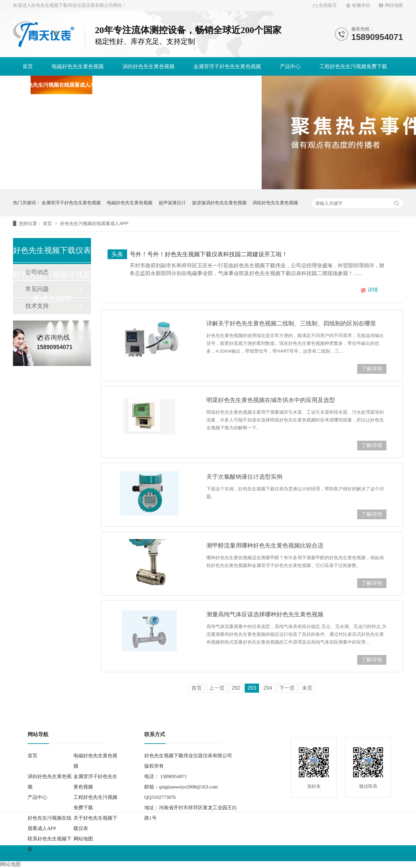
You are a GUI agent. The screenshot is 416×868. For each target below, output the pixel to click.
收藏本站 (361, 5)
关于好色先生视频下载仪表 (150, 85)
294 (268, 688)
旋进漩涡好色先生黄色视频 (219, 203)
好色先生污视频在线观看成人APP (61, 85)
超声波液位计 (172, 203)
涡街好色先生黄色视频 (149, 66)
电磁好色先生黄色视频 (78, 66)
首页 (28, 66)
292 (236, 688)
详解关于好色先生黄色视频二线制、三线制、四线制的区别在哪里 (291, 323)
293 (252, 688)
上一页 (217, 688)
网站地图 (394, 5)
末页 (307, 688)
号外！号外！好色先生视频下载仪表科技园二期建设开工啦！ (209, 254)
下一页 (287, 688)
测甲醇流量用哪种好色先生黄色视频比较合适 (265, 546)
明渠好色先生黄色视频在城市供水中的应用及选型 (271, 400)
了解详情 (372, 369)
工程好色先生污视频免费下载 (353, 66)
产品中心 (290, 66)
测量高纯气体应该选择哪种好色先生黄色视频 (265, 614)
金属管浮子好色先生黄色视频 (227, 66)
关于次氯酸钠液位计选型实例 (244, 477)
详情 (373, 290)
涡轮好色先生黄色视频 (275, 203)
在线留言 (328, 5)
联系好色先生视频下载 (226, 85)
